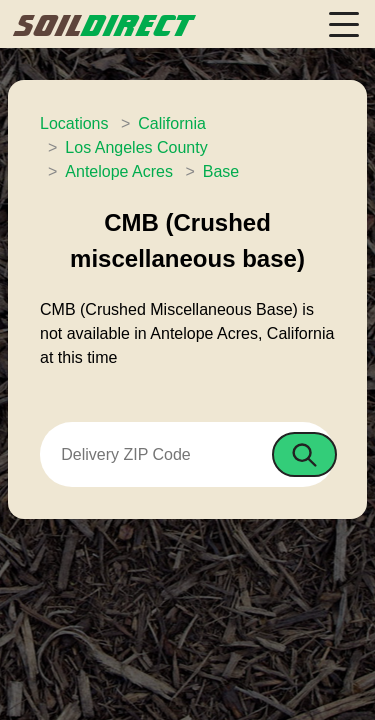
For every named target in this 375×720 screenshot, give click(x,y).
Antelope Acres (119, 171)
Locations (74, 123)
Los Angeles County (136, 147)
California (172, 123)
